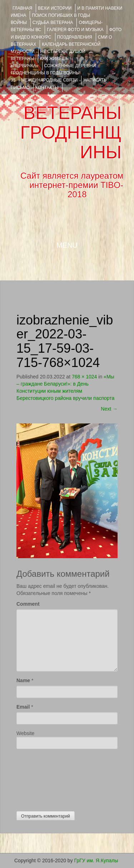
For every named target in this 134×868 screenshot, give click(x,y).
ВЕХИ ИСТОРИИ (55, 8)
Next (109, 409)
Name (23, 680)
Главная (22, 8)
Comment (28, 604)
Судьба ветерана (53, 23)
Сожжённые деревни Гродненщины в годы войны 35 (53, 73)
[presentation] (46, 778)
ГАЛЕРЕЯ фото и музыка (75, 30)
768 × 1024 (84, 377)
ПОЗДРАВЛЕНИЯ (75, 37)
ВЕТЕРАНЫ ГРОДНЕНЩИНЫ (71, 133)
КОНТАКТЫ (47, 88)
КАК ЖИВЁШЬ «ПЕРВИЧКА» (40, 62)
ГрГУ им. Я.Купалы (96, 860)
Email (23, 707)
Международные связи (49, 80)
